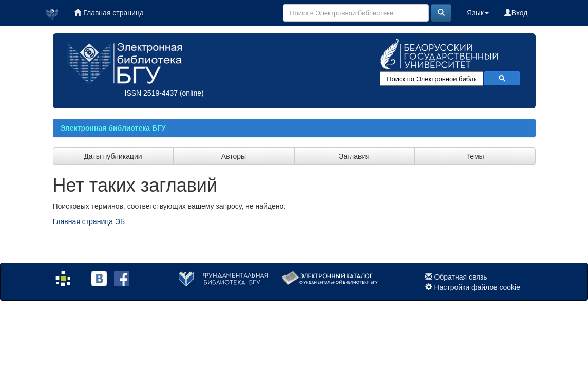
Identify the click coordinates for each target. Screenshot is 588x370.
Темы (475, 156)
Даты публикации (113, 156)
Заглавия (354, 156)
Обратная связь (460, 277)
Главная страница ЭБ (89, 221)
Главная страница (109, 13)
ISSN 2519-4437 (151, 93)
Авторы (234, 156)
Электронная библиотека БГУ (113, 128)
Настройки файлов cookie (477, 287)
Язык (478, 13)
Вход (516, 13)
